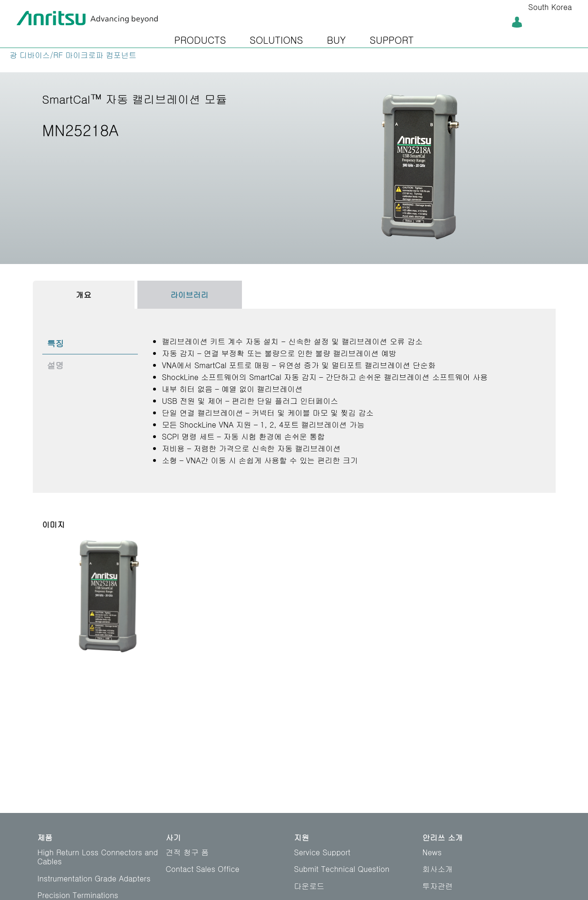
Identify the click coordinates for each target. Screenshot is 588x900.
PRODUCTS (200, 40)
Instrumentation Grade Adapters (94, 878)
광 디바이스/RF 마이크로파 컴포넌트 (73, 55)
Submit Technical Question (342, 869)
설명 (56, 365)
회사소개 (438, 869)
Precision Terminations (78, 895)
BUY (336, 40)
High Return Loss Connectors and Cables (98, 857)
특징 (56, 343)
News (432, 852)
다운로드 (309, 886)
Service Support (323, 852)
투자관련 (438, 886)
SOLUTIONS (276, 40)
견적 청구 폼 (188, 852)
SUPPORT (392, 40)
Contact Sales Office (203, 869)
